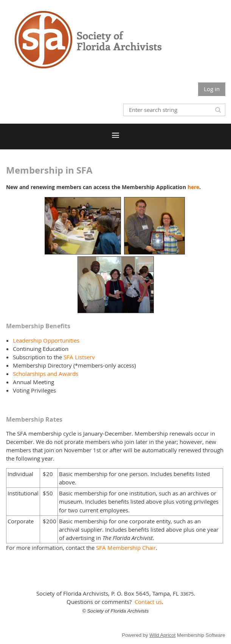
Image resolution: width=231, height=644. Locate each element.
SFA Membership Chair (126, 548)
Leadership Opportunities (46, 340)
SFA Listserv (79, 357)
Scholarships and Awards (46, 374)
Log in (212, 89)
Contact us (148, 602)
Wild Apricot (162, 635)
